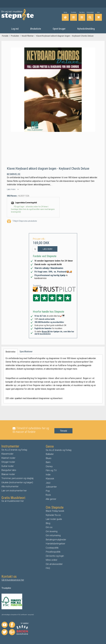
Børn (48, 462)
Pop (48, 491)
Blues (49, 458)
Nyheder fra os (53, 515)
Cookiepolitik (52, 548)
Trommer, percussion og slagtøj (17, 478)
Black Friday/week (55, 511)
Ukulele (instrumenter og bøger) (17, 482)
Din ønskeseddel (54, 564)
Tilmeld (63, 431)
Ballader (50, 454)
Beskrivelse (10, 352)
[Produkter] (74, 16)
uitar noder (8, 466)
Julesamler (51, 487)
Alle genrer (51, 499)
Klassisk (50, 478)
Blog (48, 523)
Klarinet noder (8, 458)
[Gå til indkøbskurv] (98, 16)
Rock (48, 495)
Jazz (48, 483)
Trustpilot (37, 285)
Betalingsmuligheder (56, 539)
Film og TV (51, 470)
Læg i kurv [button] (48, 249)
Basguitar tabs (9, 470)
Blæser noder (8, 474)
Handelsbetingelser (55, 543)
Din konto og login (55, 556)
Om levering (52, 531)
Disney (49, 466)
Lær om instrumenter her (14, 490)
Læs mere (11, 189)
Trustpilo (6, 588)
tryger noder (9, 462)
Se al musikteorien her (13, 501)
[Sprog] (65, 16)
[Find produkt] (90, 16)
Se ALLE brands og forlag (14, 450)
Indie (48, 474)
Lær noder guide (54, 519)
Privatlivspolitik (53, 552)
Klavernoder (7, 454)
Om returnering (53, 535)
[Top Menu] (82, 16)
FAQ (48, 568)
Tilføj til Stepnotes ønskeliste (22, 221)
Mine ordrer (51, 560)
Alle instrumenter (10, 486)
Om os (49, 527)
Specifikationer (26, 351)
